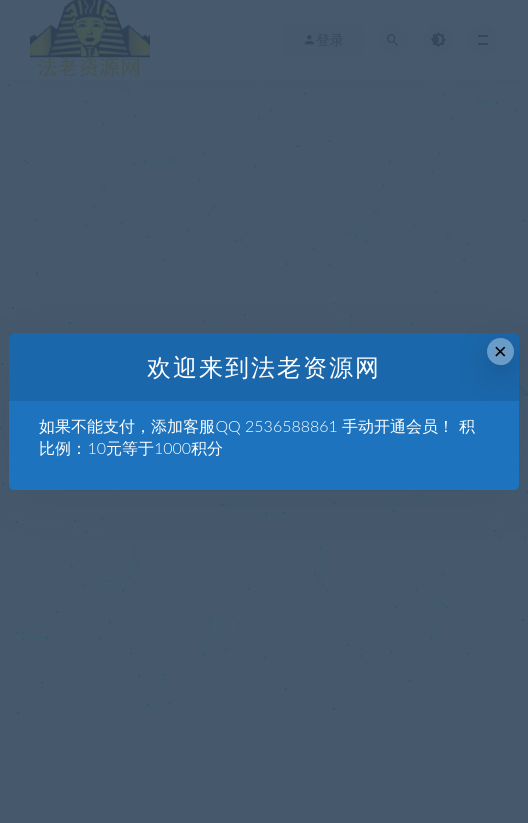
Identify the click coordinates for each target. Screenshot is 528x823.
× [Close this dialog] (500, 351)
